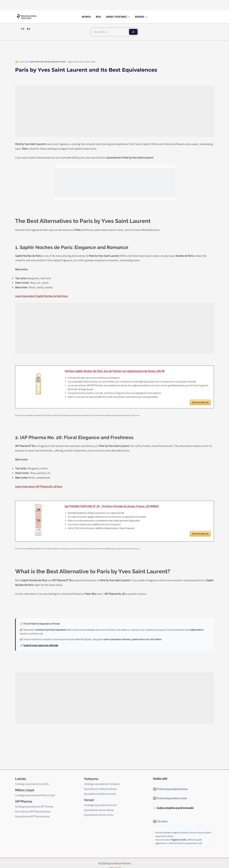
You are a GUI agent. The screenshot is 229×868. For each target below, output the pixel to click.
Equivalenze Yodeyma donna (100, 789)
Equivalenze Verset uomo (99, 815)
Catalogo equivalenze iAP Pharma (34, 807)
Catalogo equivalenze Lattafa (32, 784)
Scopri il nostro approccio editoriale (41, 645)
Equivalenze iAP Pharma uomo (32, 816)
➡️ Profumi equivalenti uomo (170, 798)
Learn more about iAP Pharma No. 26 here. (39, 487)
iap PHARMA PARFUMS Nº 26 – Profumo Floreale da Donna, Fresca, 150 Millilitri (112, 506)
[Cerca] (133, 32)
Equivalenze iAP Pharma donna (33, 811)
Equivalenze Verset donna (99, 810)
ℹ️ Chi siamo (160, 821)
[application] (128, 17)
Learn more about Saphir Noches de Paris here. (42, 296)
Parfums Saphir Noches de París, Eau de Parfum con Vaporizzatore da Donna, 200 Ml (114, 371)
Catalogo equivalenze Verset (100, 805)
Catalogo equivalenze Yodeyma (102, 784)
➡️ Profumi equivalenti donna (170, 789)
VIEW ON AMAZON (200, 402)
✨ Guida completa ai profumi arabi (173, 808)
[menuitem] (23, 29)
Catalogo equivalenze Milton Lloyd (35, 795)
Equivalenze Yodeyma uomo (100, 794)
